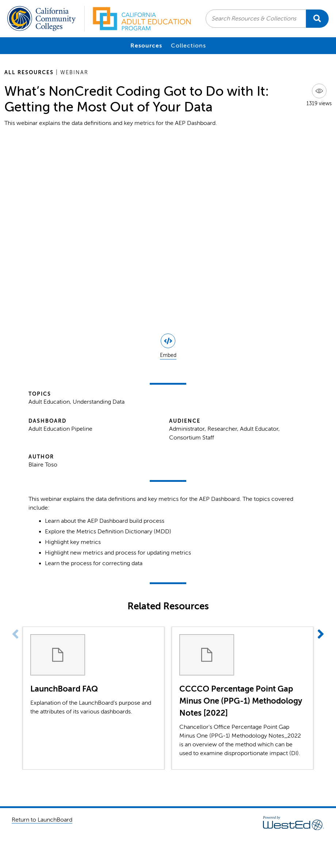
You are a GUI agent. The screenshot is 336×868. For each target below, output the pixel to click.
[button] (321, 634)
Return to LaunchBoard (42, 820)
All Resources (29, 72)
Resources (146, 46)
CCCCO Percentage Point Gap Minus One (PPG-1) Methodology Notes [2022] (241, 701)
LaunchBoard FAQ (64, 689)
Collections (188, 46)
